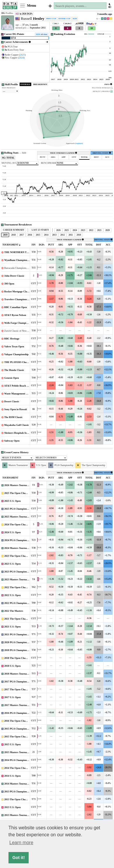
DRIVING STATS (102, 153)
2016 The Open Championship (21, 721)
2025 (22, 55)
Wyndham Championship (18, 260)
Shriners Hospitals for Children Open (24, 433)
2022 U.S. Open (13, 595)
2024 (21, 58)
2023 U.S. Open (13, 564)
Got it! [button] (18, 858)
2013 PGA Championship (18, 791)
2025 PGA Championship (18, 509)
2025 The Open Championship (21, 493)
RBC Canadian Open (16, 307)
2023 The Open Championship (21, 556)
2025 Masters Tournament (18, 517)
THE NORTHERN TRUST (19, 252)
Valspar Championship (16, 354)
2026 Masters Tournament (18, 485)
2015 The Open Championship (21, 737)
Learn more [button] (21, 843)
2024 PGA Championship (18, 540)
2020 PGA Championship (18, 642)
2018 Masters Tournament (18, 674)
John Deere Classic (14, 276)
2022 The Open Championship (21, 587)
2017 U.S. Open (13, 697)
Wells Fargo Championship (19, 323)
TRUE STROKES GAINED (64, 153)
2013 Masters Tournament (18, 815)
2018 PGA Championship (18, 650)
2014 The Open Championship (21, 768)
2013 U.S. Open (13, 807)
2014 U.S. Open (13, 776)
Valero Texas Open (14, 346)
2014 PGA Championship (18, 760)
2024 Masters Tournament (18, 548)
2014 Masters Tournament (18, 784)
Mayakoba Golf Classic (17, 425)
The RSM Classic (13, 417)
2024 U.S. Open (13, 532)
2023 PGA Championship (18, 572)
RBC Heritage (12, 339)
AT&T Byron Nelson (15, 315)
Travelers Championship (17, 299)
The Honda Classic (14, 370)
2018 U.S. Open (13, 666)
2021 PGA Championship (18, 634)
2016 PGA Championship (18, 713)
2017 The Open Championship (21, 689)
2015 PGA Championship (18, 729)
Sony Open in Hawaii (16, 409)
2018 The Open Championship (21, 658)
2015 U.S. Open (13, 744)
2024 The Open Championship (21, 524)
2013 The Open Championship (21, 799)
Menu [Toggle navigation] (28, 6)
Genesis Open (12, 378)
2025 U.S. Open (13, 501)
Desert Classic (12, 401)
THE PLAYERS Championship (21, 362)
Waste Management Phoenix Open (22, 394)
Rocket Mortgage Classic (18, 291)
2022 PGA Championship (18, 603)
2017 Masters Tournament (18, 705)
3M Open (9, 284)
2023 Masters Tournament (18, 579)
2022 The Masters (14, 611)
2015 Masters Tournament (18, 752)
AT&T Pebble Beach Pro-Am (20, 386)
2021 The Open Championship (21, 619)
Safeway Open (12, 441)
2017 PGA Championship (18, 682)
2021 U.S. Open (13, 627)
